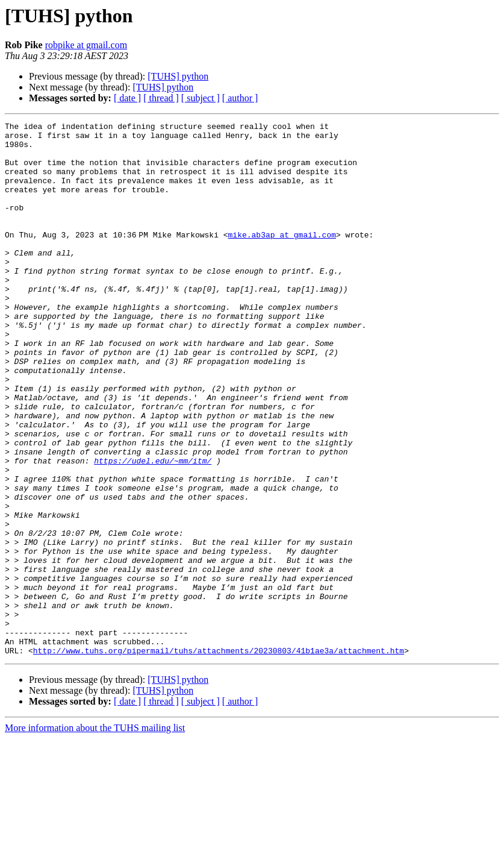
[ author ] (240, 98)
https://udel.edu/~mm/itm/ (153, 529)
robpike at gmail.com (86, 45)
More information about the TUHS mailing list (95, 834)
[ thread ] (161, 98)
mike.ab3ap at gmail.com (284, 258)
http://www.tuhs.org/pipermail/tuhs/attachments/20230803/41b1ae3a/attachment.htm (219, 757)
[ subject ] (201, 98)
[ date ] (127, 98)
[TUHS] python (178, 76)
